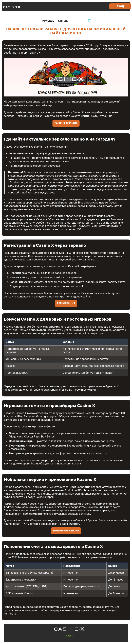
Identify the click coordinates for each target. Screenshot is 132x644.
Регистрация (66, 303)
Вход (120, 6)
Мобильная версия (66, 531)
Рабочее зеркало (66, 123)
